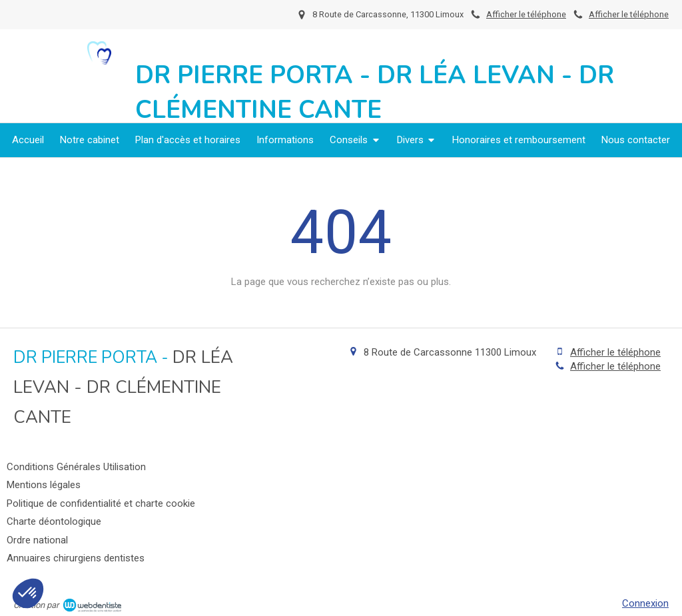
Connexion (645, 603)
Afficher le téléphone (629, 14)
